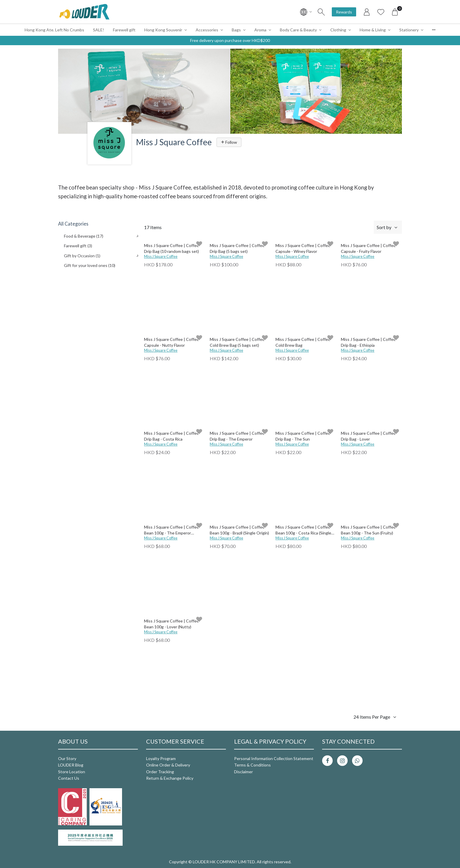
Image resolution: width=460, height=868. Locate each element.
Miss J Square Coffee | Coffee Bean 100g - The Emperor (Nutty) (171, 530)
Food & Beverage (84, 236)
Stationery (409, 30)
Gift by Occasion (82, 256)
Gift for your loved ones (90, 265)
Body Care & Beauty (298, 30)
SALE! (99, 30)
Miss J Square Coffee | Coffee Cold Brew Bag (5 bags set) (237, 342)
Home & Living (373, 30)
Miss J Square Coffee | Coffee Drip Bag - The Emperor (237, 436)
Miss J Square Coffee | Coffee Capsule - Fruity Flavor (368, 248)
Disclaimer (243, 772)
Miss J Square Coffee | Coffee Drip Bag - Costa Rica (171, 436)
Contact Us (69, 778)
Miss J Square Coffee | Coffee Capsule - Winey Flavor (303, 248)
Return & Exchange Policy (170, 778)
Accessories (207, 30)
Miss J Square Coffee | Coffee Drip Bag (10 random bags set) (171, 248)
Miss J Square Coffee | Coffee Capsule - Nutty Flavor (171, 342)
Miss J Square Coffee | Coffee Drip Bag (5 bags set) (237, 248)
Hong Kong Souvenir (163, 30)
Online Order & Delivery (168, 765)
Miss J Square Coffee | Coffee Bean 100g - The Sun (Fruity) (368, 530)
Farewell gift (124, 30)
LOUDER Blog (71, 765)
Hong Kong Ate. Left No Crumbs (54, 30)
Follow (229, 142)
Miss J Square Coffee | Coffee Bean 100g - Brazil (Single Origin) (239, 530)
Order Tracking (160, 772)
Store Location (72, 772)
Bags (236, 30)
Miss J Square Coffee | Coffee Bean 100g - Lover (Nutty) (171, 624)
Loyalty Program (161, 758)
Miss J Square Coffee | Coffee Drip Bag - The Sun (303, 436)
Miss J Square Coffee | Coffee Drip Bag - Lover (368, 436)
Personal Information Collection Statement (274, 758)
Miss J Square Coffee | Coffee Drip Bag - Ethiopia (368, 342)
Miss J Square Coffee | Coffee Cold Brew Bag (303, 342)
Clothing (338, 30)
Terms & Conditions (252, 765)
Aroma (260, 30)
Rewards (344, 12)
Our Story (67, 758)
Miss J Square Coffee (161, 257)
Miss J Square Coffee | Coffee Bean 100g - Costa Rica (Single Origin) (303, 530)
